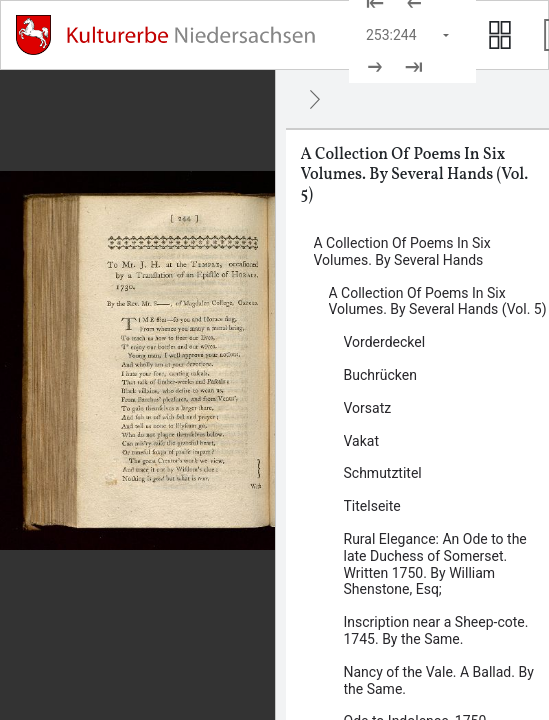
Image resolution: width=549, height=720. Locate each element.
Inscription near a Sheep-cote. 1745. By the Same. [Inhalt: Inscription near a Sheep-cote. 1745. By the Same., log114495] (436, 630)
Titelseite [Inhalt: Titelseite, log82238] (372, 506)
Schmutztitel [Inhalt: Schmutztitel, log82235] (383, 473)
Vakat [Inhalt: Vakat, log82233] (362, 441)
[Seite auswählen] (409, 35)
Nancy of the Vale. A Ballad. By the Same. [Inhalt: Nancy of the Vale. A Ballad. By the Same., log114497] (439, 680)
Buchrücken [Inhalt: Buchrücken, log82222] (380, 375)
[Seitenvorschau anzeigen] (500, 35)
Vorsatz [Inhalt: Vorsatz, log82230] (368, 408)
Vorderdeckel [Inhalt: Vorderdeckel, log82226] (385, 342)
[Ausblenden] (315, 99)
